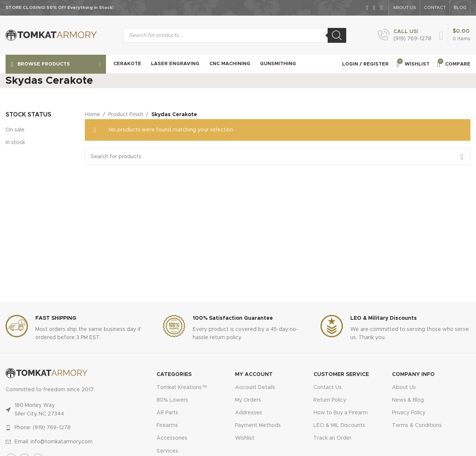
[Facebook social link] (367, 8)
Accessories (172, 438)
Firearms (167, 425)
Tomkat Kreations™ (182, 388)
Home (92, 115)
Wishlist (245, 438)
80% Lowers (172, 400)
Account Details (255, 388)
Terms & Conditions (417, 425)
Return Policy (330, 400)
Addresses (249, 413)
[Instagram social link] (381, 8)
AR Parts (167, 413)
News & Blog (408, 400)
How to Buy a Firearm (341, 413)
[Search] (337, 35)
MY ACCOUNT (254, 374)
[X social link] (374, 8)
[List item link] (66, 428)
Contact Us (328, 388)
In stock (15, 143)
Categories (174, 374)
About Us (404, 388)
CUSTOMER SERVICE (341, 374)
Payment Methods (258, 425)
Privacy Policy (409, 413)
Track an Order (332, 438)
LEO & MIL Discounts (339, 425)
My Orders (248, 400)
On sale (15, 130)
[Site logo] (51, 35)
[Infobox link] (405, 35)
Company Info (413, 374)
